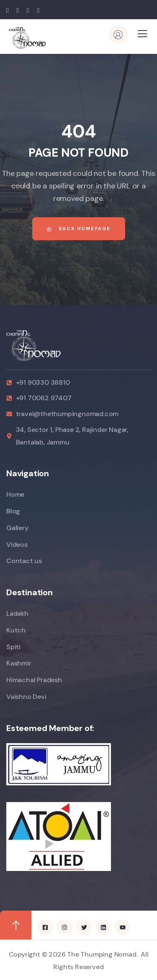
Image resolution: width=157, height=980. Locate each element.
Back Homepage (79, 228)
